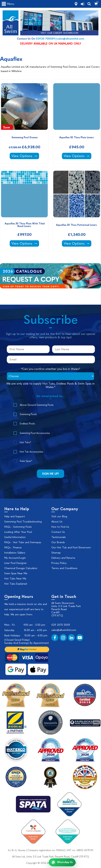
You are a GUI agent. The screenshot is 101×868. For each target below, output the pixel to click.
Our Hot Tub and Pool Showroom (71, 547)
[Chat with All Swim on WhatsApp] (62, 862)
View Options (25, 156)
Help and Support (15, 516)
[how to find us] (76, 4)
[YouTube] (80, 638)
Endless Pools (27, 424)
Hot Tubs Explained (16, 584)
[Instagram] (63, 638)
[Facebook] (55, 638)
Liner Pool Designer (16, 563)
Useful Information (15, 537)
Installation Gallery (15, 553)
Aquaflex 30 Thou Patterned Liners (77, 225)
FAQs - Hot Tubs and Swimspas (23, 542)
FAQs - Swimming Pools (18, 527)
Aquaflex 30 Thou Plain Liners (77, 137)
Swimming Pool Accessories (35, 433)
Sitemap (56, 553)
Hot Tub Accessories (31, 452)
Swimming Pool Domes (25, 137)
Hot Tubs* (25, 442)
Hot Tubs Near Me (15, 579)
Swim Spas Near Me (16, 573)
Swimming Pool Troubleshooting (23, 522)
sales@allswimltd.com (71, 39)
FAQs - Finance (13, 547)
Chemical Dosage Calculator (21, 568)
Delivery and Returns (63, 558)
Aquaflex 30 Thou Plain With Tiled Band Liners (25, 225)
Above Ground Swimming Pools (37, 405)
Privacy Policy (59, 563)
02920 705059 (45, 39)
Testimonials (59, 537)
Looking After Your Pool (18, 532)
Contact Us (58, 532)
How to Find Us (60, 527)
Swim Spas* (26, 461)
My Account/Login (15, 558)
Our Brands (58, 542)
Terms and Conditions (64, 568)
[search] (89, 4)
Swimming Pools (28, 414)
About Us (57, 522)
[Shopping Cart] (96, 4)
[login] (82, 4)
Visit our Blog (59, 516)
